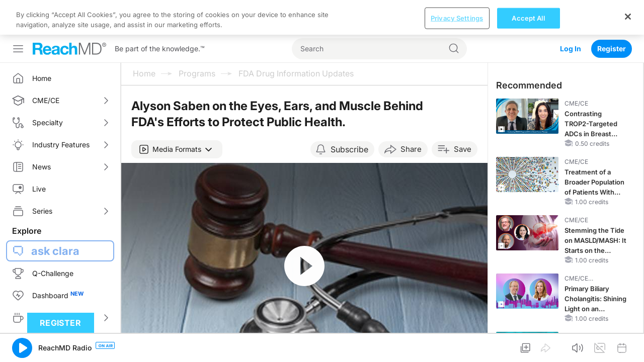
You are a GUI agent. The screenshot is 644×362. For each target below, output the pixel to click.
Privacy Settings (457, 350)
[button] (177, 115)
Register (612, 14)
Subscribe (349, 115)
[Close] (628, 349)
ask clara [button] (55, 216)
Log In (571, 14)
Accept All (528, 350)
